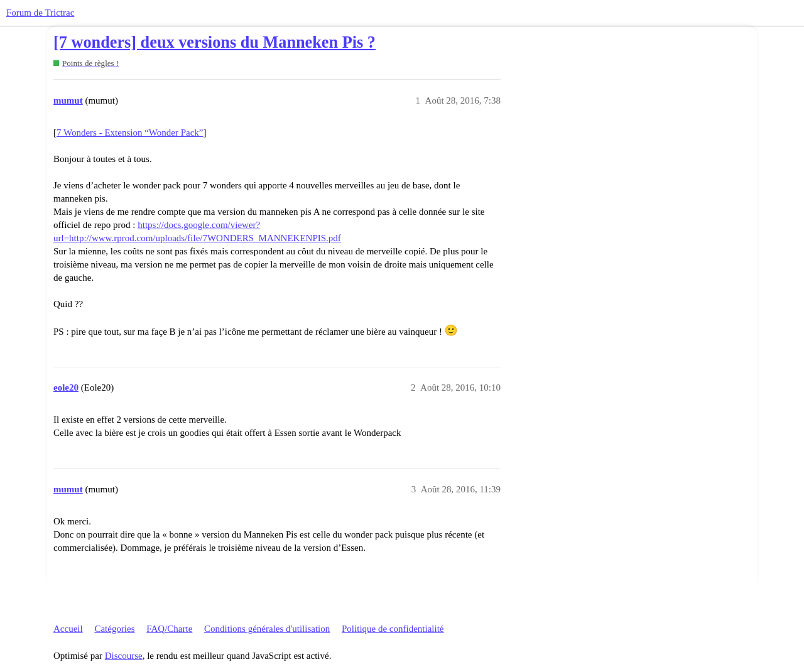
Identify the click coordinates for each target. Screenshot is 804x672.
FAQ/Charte (169, 629)
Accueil (68, 629)
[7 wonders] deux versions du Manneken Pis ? (215, 42)
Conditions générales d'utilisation (267, 629)
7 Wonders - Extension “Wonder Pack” (130, 133)
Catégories (114, 629)
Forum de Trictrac (40, 13)
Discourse (124, 656)
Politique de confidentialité (393, 629)
